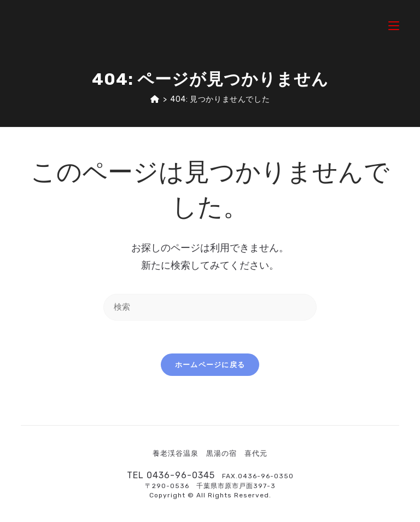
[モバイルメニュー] (394, 24)
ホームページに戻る (210, 365)
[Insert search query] (210, 307)
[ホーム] (155, 99)
